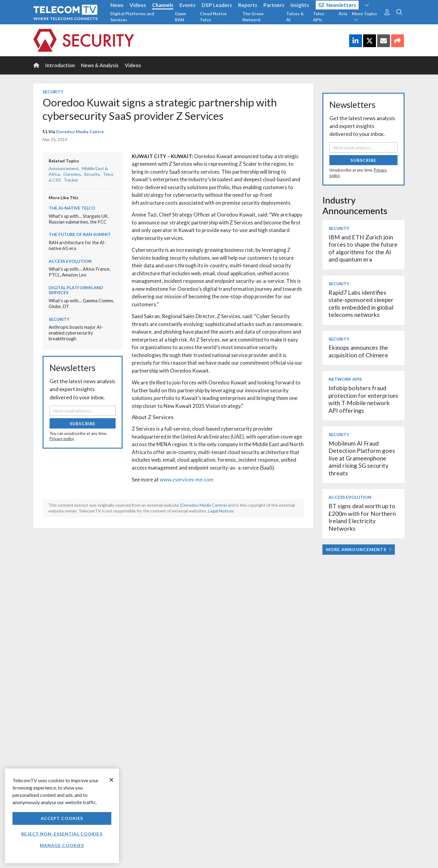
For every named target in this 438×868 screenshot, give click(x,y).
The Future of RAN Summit (80, 234)
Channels (163, 5)
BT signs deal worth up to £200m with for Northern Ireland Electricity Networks (362, 517)
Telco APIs (319, 17)
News (117, 5)
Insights (300, 5)
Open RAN (180, 17)
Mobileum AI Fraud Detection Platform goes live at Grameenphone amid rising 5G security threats (362, 458)
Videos (138, 5)
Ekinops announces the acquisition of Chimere (358, 351)
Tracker (71, 180)
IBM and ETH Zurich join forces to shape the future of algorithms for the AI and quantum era (363, 248)
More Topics (365, 16)
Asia (343, 14)
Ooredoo (72, 174)
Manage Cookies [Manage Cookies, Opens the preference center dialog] (62, 845)
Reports (248, 5)
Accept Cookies (62, 818)
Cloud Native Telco (213, 17)
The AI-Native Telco (72, 208)
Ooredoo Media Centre (80, 132)
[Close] (111, 780)
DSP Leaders (217, 5)
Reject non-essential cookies (62, 834)
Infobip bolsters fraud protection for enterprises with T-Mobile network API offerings (363, 399)
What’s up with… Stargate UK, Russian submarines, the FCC (79, 219)
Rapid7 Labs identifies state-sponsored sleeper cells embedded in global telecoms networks (361, 304)
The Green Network (253, 17)
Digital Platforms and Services (132, 17)
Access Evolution (70, 261)
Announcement (64, 168)
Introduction (60, 65)
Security (53, 92)
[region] (62, 816)
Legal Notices (221, 511)
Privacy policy (62, 439)
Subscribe (83, 424)
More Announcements (359, 549)
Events (188, 5)
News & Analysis (100, 65)
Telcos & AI (295, 17)
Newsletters (337, 5)
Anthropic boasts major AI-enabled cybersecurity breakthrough (76, 333)
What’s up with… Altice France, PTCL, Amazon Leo (80, 272)
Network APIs (345, 379)
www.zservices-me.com (187, 479)
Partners (274, 5)
